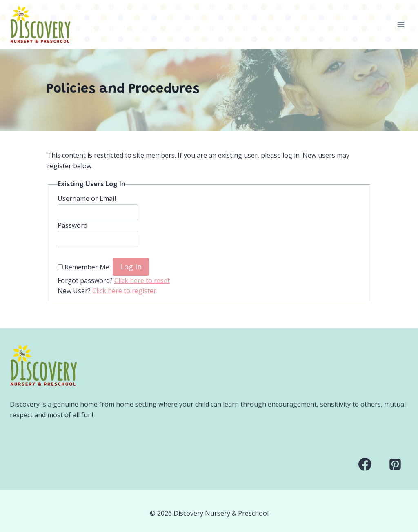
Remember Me (87, 267)
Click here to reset (142, 280)
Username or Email (87, 198)
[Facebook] (365, 464)
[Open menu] (401, 24)
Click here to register (124, 291)
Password (72, 225)
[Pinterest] (395, 464)
